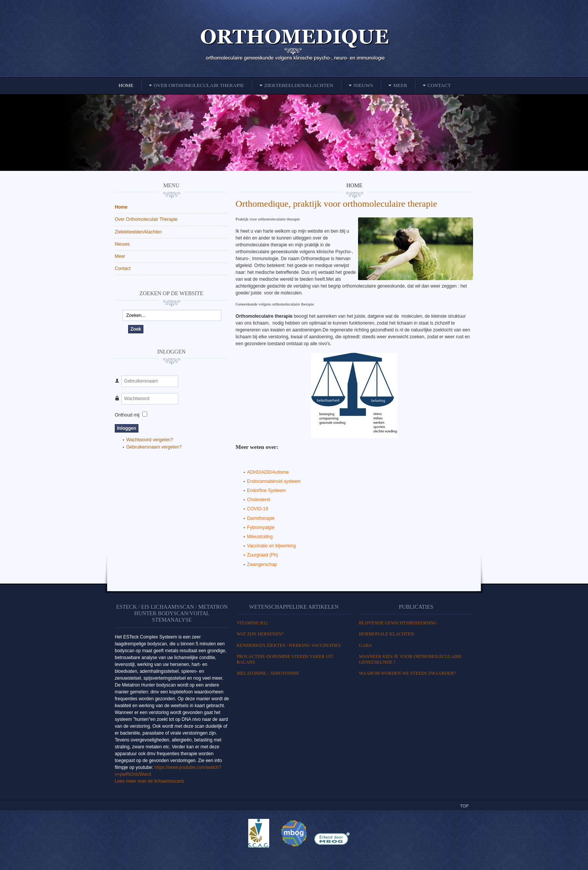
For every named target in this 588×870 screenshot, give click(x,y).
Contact (123, 269)
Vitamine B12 (252, 623)
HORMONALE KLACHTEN (386, 634)
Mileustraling (260, 537)
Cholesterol (259, 500)
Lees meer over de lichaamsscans (149, 781)
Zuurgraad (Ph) (263, 555)
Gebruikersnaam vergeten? (154, 447)
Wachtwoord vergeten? (150, 440)
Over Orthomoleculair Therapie (146, 219)
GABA (365, 645)
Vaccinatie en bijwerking (272, 546)
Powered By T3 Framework (294, 856)
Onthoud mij (127, 415)
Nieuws (122, 244)
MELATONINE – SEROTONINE (268, 673)
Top (464, 806)
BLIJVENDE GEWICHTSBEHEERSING (398, 623)
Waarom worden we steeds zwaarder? (407, 673)
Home (121, 207)
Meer (120, 256)
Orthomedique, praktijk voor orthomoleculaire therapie (337, 204)
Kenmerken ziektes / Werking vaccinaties (289, 645)
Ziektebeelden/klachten (138, 232)
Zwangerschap (262, 564)
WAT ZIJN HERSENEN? (260, 634)
